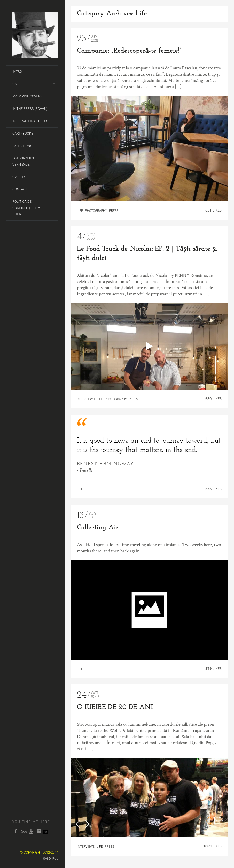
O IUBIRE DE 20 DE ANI (115, 707)
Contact (20, 189)
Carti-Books (23, 133)
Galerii (18, 84)
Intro (17, 71)
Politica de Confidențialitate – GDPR (30, 208)
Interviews (86, 399)
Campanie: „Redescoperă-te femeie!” (129, 51)
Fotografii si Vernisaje (24, 161)
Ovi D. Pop (20, 177)
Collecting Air (98, 528)
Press (114, 211)
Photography (96, 211)
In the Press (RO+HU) (30, 109)
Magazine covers (27, 96)
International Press (30, 121)
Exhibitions (22, 146)
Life (80, 211)
